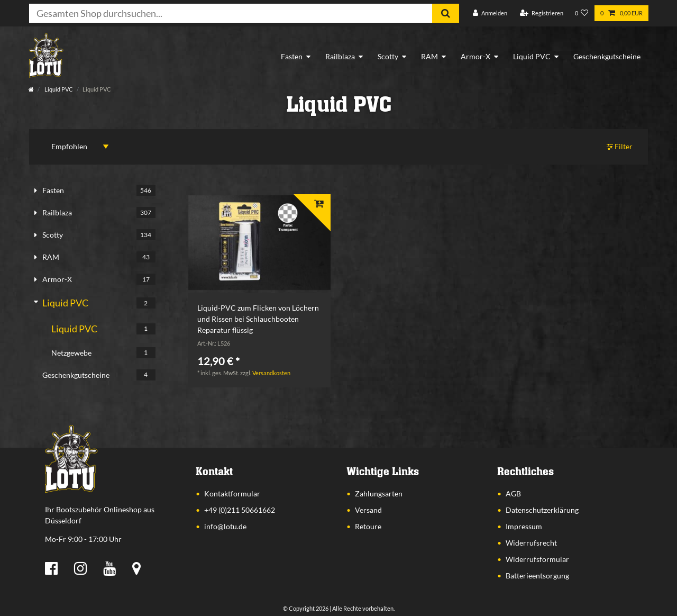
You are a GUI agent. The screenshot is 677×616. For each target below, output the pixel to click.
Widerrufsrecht (531, 543)
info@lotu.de (225, 526)
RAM (429, 56)
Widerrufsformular (537, 559)
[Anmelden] (490, 13)
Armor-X (475, 56)
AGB (513, 493)
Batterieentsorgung (537, 576)
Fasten (292, 56)
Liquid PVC (532, 56)
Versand (368, 510)
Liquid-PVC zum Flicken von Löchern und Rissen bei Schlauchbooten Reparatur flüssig (258, 319)
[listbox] (259, 243)
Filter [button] (620, 147)
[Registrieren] (542, 13)
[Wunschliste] (582, 13)
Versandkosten (271, 373)
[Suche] (446, 13)
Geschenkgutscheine (607, 56)
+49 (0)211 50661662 (240, 510)
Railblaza (340, 56)
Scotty (388, 56)
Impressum (524, 526)
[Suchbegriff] (231, 13)
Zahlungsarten (379, 493)
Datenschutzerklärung (542, 510)
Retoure (368, 526)
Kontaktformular (232, 493)
